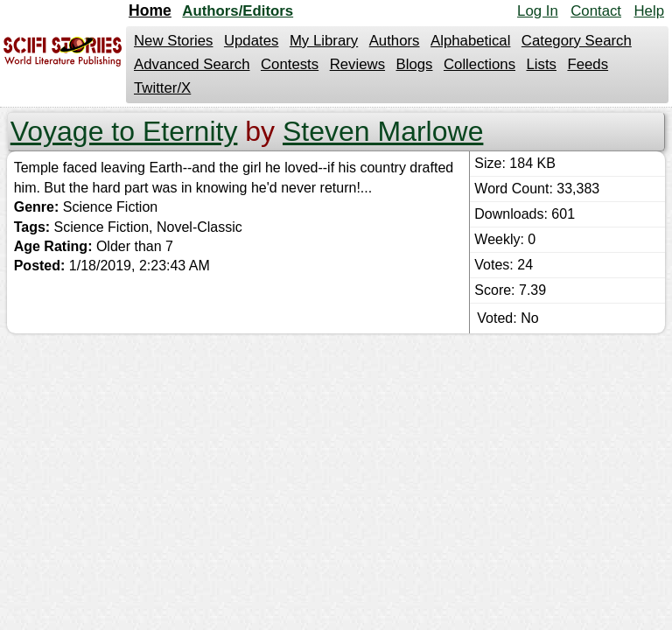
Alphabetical (470, 41)
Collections (479, 64)
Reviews (357, 64)
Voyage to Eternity (124, 131)
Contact (596, 11)
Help (649, 11)
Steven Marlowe (383, 131)
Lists (541, 64)
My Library (324, 41)
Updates (252, 41)
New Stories (173, 41)
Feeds (588, 64)
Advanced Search (192, 64)
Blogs (415, 64)
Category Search (577, 41)
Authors (395, 41)
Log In (538, 11)
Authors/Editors (238, 11)
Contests (290, 64)
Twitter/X (162, 88)
